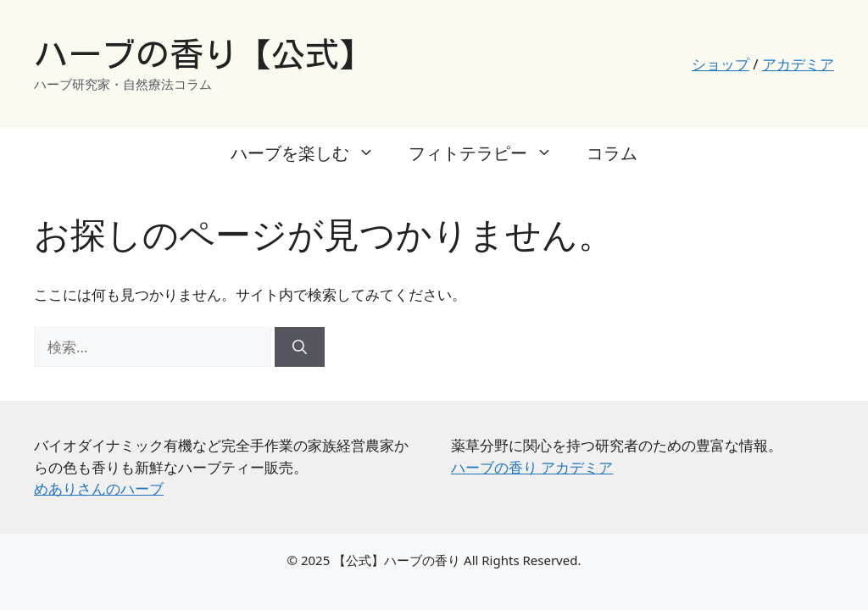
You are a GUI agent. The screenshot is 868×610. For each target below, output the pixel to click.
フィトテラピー (489, 153)
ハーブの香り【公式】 (203, 54)
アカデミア (798, 64)
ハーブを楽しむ (311, 153)
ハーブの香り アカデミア (532, 467)
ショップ (721, 64)
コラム (612, 153)
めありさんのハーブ (99, 488)
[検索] (300, 347)
